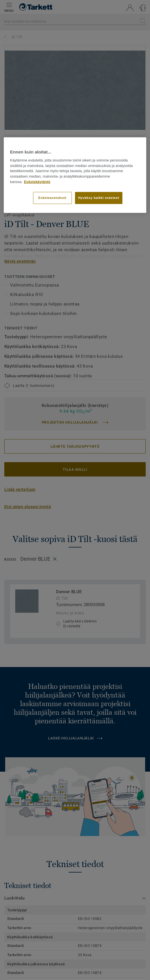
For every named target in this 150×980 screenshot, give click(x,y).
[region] (75, 175)
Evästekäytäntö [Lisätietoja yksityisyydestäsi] (37, 182)
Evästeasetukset (52, 198)
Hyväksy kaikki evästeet (99, 198)
